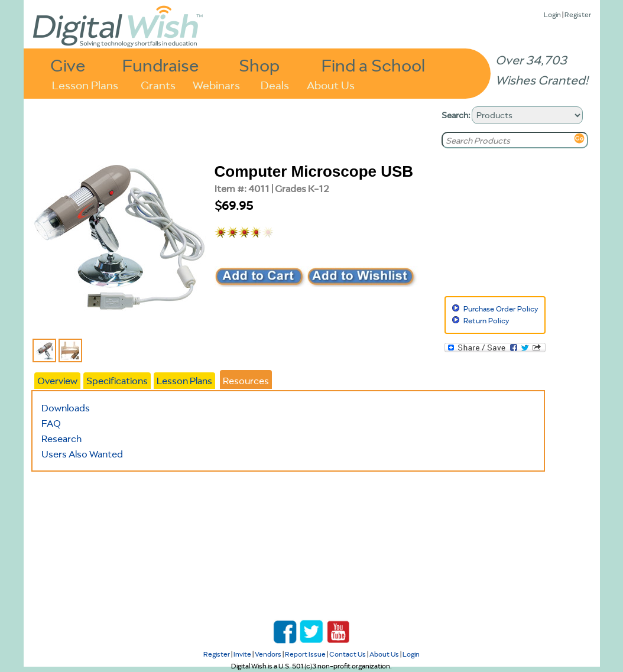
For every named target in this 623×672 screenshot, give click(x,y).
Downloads (66, 408)
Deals (275, 84)
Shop (259, 65)
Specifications (117, 381)
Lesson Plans (85, 84)
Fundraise (161, 65)
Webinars (216, 84)
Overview (57, 381)
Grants (158, 84)
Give (68, 65)
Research (61, 439)
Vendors (268, 654)
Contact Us (348, 654)
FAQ (51, 423)
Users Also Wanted (82, 454)
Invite (242, 654)
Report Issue (305, 654)
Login (552, 14)
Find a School (373, 65)
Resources (246, 381)
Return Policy (486, 321)
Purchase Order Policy (501, 309)
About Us (331, 84)
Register (578, 14)
